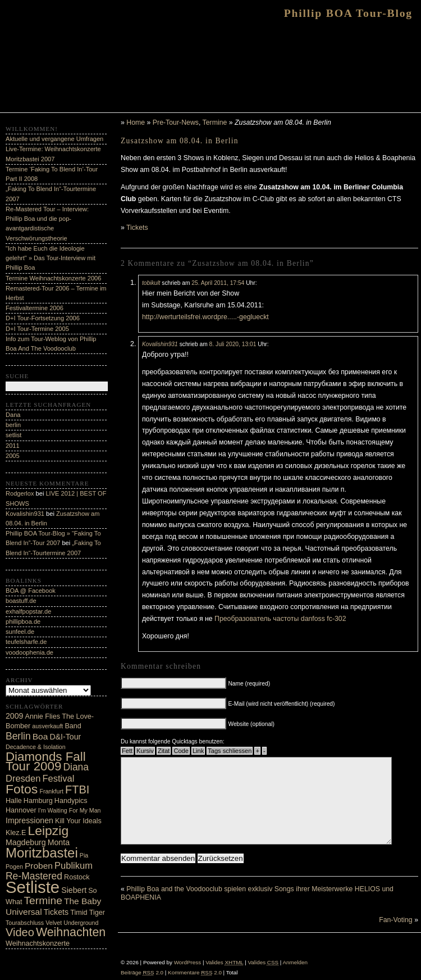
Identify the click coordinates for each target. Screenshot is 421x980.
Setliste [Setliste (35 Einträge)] (33, 887)
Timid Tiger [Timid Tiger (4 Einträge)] (88, 913)
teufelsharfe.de (26, 642)
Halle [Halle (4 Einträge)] (14, 801)
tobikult (151, 283)
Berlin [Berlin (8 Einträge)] (18, 736)
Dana (13, 415)
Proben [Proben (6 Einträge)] (39, 866)
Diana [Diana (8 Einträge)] (76, 767)
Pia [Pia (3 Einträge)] (84, 855)
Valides (224, 962)
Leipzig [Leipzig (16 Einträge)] (49, 831)
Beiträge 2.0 (142, 972)
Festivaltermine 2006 (35, 308)
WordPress (188, 962)
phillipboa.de (23, 621)
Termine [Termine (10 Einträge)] (43, 900)
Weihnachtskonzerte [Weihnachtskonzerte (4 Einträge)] (38, 943)
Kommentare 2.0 (195, 972)
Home (136, 122)
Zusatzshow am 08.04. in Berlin (180, 141)
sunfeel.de (20, 632)
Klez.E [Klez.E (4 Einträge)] (16, 833)
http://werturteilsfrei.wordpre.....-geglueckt (205, 317)
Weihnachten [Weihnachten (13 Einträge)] (71, 932)
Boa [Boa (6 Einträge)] (40, 736)
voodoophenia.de (29, 652)
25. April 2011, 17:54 (218, 283)
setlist (13, 435)
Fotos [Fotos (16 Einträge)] (22, 789)
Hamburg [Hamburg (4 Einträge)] (38, 801)
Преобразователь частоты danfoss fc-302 (280, 619)
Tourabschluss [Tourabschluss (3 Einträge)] (25, 923)
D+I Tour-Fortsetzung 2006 (43, 318)
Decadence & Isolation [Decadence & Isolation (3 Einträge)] (36, 747)
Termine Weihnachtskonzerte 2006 (53, 278)
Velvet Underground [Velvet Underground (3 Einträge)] (72, 923)
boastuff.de (21, 601)
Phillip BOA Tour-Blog (348, 13)
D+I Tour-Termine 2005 (37, 329)
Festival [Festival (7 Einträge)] (58, 778)
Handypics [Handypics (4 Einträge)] (71, 801)
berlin (13, 425)
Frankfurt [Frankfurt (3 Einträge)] (51, 791)
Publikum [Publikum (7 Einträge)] (74, 865)
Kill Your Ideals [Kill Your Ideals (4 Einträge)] (78, 821)
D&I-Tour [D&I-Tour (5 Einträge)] (65, 737)
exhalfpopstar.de (28, 611)
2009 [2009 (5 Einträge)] (15, 716)
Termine (215, 122)
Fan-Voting (396, 937)
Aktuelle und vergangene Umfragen (54, 139)
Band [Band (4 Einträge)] (73, 726)
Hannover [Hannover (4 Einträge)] (21, 810)
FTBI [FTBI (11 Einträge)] (77, 790)
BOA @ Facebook (31, 591)
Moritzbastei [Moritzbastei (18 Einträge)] (42, 853)
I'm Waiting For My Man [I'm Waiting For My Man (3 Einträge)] (70, 810)
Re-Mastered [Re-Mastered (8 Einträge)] (34, 876)
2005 (13, 456)
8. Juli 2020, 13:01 (233, 344)
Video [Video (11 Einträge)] (20, 932)
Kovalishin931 (160, 344)
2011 (13, 446)
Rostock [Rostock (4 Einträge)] (77, 877)
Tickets (137, 228)
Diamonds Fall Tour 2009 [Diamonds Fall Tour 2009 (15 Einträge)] (46, 761)
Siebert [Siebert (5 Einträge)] (74, 890)
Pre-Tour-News (176, 122)
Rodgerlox (20, 493)
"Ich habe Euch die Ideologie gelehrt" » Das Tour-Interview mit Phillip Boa (51, 258)
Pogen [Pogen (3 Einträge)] (14, 866)
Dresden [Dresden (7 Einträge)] (23, 778)
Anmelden (295, 962)
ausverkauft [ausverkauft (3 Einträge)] (47, 726)
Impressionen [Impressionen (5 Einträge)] (29, 820)
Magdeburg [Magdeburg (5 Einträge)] (26, 842)
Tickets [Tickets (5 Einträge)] (56, 912)
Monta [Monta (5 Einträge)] (59, 842)
